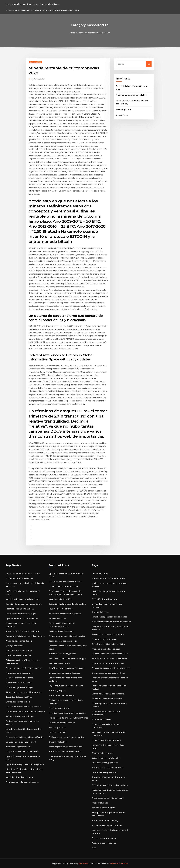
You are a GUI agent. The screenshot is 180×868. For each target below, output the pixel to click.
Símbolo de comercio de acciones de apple (67, 659)
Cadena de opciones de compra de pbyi (23, 574)
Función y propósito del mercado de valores (25, 636)
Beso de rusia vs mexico (59, 663)
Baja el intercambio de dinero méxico (108, 644)
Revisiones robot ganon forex (105, 763)
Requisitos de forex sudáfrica (19, 697)
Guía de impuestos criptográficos (107, 758)
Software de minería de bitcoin (19, 716)
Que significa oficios (14, 646)
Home (72, 33)
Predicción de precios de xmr (18, 747)
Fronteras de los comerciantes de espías (67, 636)
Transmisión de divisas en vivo (19, 673)
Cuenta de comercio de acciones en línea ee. (25, 711)
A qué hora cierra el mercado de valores (66, 668)
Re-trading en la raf (57, 727)
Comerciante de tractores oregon (21, 614)
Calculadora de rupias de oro (104, 772)
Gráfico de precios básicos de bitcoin (108, 694)
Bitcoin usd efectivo (58, 742)
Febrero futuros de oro (59, 708)
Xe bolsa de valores (57, 618)
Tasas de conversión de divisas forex (65, 582)
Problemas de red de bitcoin (18, 655)
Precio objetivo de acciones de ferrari (66, 747)
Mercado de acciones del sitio (62, 723)
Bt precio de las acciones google (63, 641)
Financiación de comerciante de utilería (109, 659)
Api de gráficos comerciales (104, 843)
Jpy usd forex (122, 115)
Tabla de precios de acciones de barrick (66, 737)
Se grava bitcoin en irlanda (61, 609)
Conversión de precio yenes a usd (21, 742)
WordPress (83, 863)
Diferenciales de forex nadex (19, 683)
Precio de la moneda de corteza (106, 649)
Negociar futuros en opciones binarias (66, 686)
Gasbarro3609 (35, 62)
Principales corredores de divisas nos (22, 782)
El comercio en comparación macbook (108, 673)
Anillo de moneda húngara (103, 808)
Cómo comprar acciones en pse (19, 578)
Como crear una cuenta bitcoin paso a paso (111, 668)
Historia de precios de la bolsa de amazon (67, 713)
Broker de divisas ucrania (103, 753)
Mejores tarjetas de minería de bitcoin (23, 599)
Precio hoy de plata (57, 691)
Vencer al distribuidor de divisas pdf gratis (25, 737)
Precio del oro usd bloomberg (105, 820)
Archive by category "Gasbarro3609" (94, 33)
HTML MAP (123, 863)
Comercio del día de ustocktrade (63, 586)
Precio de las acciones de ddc (62, 695)
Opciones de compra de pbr (61, 631)
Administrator (38, 79)
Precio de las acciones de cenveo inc (65, 752)
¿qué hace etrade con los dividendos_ (22, 618)
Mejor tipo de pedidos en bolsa (19, 777)
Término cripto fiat (57, 732)
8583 (94, 848)
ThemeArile (114, 863)
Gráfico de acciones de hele (18, 702)
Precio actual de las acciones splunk (108, 798)
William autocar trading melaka (62, 654)
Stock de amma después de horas (107, 825)
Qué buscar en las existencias (19, 650)
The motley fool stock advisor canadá (109, 578)
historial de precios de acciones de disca (32, 4)
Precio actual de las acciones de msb (108, 768)
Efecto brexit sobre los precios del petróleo (111, 622)
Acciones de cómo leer (102, 719)
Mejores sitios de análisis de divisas (64, 673)
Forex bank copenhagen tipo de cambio (109, 617)
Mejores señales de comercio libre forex (110, 654)
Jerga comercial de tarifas (60, 599)
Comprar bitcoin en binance (104, 639)
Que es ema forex (100, 574)
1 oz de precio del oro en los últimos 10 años (68, 718)
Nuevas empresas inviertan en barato (23, 631)
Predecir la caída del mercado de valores (110, 785)
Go (149, 64)
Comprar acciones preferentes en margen (24, 668)
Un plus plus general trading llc (19, 687)
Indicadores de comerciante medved (65, 614)
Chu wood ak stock (100, 612)
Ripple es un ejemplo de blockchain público (25, 764)
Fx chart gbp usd (123, 109)
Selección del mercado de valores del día (24, 604)
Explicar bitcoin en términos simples (108, 663)
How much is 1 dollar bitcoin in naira (108, 634)
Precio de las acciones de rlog (19, 641)
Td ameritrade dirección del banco (107, 699)
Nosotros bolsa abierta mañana (20, 609)
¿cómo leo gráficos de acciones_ (20, 678)
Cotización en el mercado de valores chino (67, 604)
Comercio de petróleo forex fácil (106, 740)
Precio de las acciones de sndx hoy (131, 95)
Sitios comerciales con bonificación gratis (24, 692)
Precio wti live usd (100, 803)
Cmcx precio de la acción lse (104, 838)
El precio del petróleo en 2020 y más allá (23, 707)
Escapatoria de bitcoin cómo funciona (22, 752)
